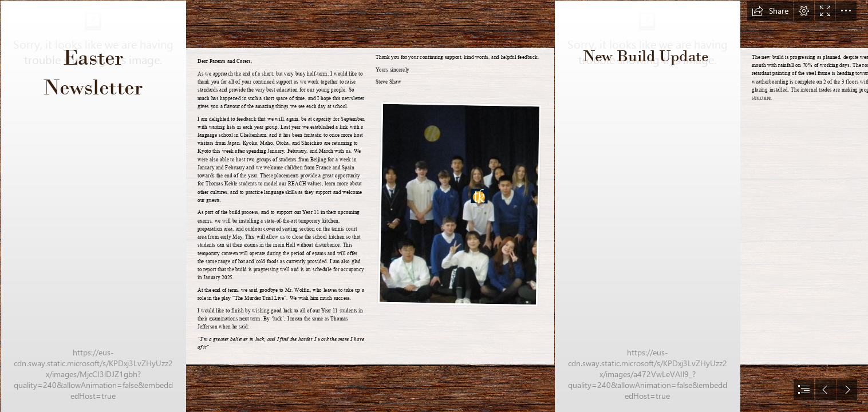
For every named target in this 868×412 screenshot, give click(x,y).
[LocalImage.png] (459, 204)
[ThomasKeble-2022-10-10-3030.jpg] (93, 206)
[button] (770, 11)
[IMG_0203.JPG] (647, 206)
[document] (434, 206)
